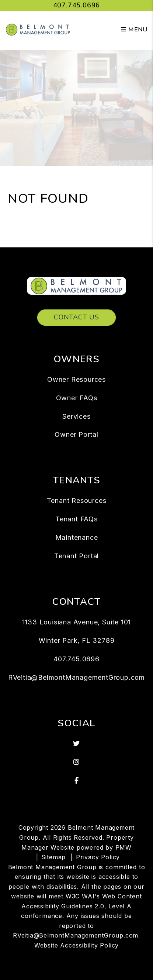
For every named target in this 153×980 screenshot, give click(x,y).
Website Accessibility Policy (76, 945)
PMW (124, 847)
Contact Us (76, 317)
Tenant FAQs (76, 519)
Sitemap (54, 857)
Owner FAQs (77, 398)
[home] (38, 29)
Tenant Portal (76, 556)
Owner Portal (76, 434)
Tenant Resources (77, 501)
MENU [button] (134, 30)
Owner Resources (76, 379)
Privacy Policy (98, 857)
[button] (77, 744)
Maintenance (77, 537)
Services (76, 416)
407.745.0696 (77, 5)
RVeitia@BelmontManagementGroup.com (76, 677)
